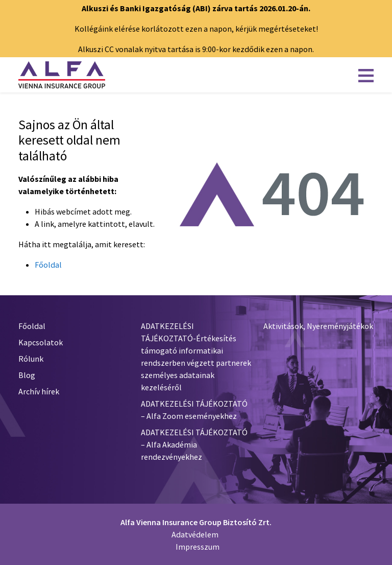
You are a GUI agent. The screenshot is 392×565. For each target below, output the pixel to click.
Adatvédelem (195, 534)
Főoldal (48, 265)
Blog (27, 375)
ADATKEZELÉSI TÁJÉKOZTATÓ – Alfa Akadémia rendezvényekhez (194, 444)
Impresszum (198, 547)
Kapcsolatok (41, 342)
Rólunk (31, 359)
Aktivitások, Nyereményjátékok (318, 326)
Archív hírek (39, 391)
